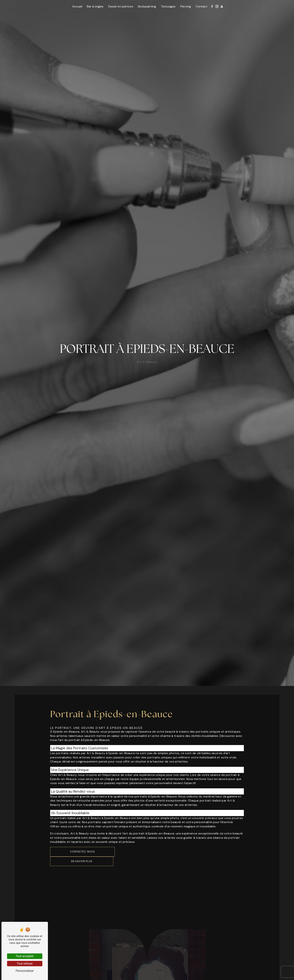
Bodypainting (147, 6)
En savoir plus (82, 861)
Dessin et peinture (121, 6)
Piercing (186, 6)
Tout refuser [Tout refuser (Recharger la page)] (25, 964)
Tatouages (168, 6)
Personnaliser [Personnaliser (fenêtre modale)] (25, 971)
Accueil (77, 6)
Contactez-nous (82, 852)
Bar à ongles (95, 6)
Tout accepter (25, 956)
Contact (202, 6)
